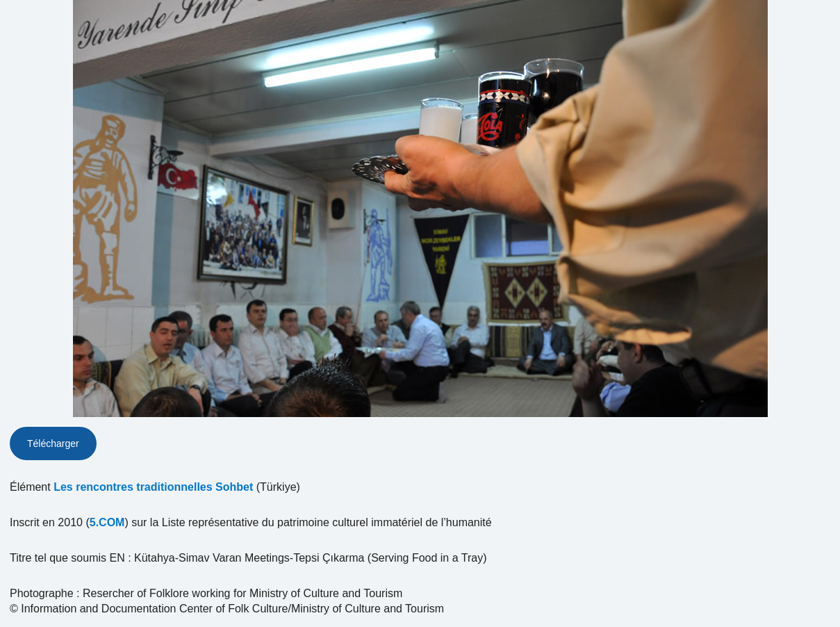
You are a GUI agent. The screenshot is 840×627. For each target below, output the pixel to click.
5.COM (107, 522)
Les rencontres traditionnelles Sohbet (153, 487)
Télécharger (53, 443)
